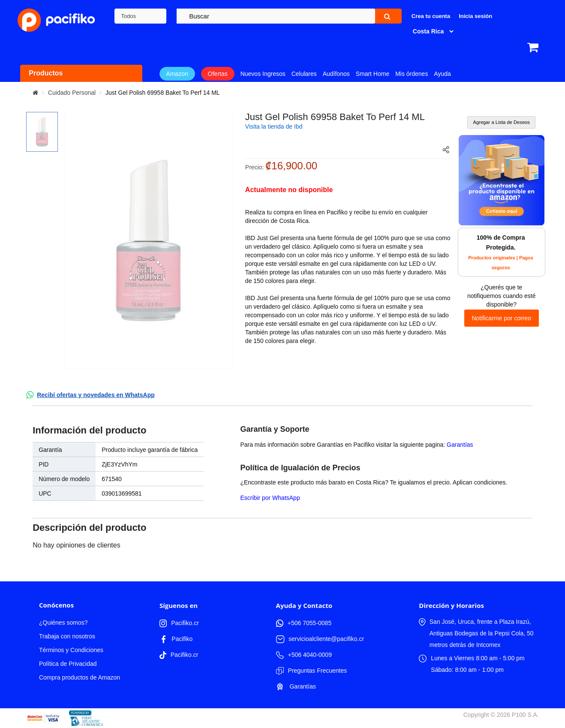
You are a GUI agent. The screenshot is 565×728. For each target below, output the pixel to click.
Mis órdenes (412, 74)
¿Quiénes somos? (63, 623)
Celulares (304, 74)
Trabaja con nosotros (67, 636)
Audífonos (336, 74)
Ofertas (218, 74)
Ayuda (442, 74)
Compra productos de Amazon (80, 677)
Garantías (460, 445)
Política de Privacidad (68, 664)
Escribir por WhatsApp (270, 498)
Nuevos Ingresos (263, 74)
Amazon (177, 74)
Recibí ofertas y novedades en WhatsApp (96, 395)
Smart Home (373, 74)
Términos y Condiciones (71, 650)
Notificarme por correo (501, 318)
